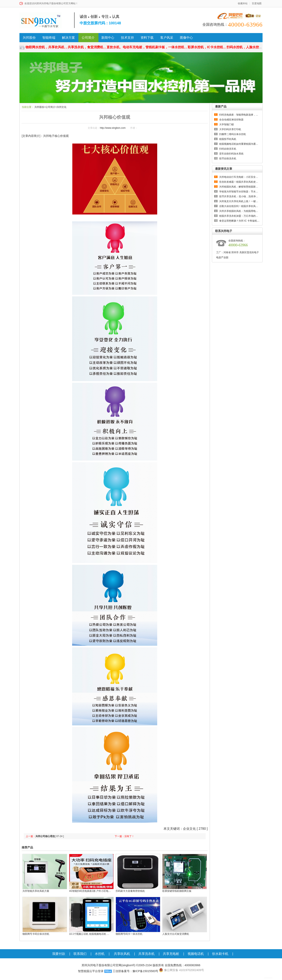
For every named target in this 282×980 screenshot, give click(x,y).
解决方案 (68, 38)
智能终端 (49, 38)
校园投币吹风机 (228, 139)
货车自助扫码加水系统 (231, 154)
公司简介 (88, 38)
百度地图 (257, 4)
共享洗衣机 (146, 954)
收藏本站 (243, 4)
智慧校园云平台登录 (91, 971)
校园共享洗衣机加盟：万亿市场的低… (240, 216)
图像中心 (186, 38)
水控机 (100, 954)
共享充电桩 (171, 954)
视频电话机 (196, 954)
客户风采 (167, 38)
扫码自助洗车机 (228, 149)
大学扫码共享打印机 (230, 129)
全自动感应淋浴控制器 (231, 120)
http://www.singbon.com (113, 128)
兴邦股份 (29, 38)
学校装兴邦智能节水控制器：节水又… (240, 192)
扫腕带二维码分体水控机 (233, 134)
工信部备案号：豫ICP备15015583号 (136, 971)
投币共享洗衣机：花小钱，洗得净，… (240, 196)
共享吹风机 (122, 954)
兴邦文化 (62, 107)
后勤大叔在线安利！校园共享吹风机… (240, 206)
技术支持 (127, 38)
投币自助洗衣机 (228, 159)
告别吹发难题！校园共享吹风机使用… (240, 182)
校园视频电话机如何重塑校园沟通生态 (240, 144)
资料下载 (147, 38)
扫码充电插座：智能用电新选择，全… (240, 115)
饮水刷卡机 (220, 954)
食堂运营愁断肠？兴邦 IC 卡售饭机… (239, 221)
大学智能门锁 (226, 124)
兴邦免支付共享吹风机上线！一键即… (240, 201)
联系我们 (80, 954)
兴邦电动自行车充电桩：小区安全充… (240, 177)
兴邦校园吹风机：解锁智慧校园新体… (240, 187)
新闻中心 (108, 38)
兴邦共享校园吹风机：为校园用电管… (240, 211)
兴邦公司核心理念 (45, 836)
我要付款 (59, 954)
